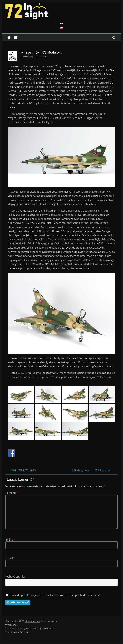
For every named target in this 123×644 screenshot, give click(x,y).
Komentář (13, 493)
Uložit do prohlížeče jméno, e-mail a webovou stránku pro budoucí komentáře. (57, 595)
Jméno (10, 540)
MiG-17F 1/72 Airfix (22, 470)
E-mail (10, 558)
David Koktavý (27, 57)
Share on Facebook (11, 453)
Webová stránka (15, 577)
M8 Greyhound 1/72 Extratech (94, 470)
